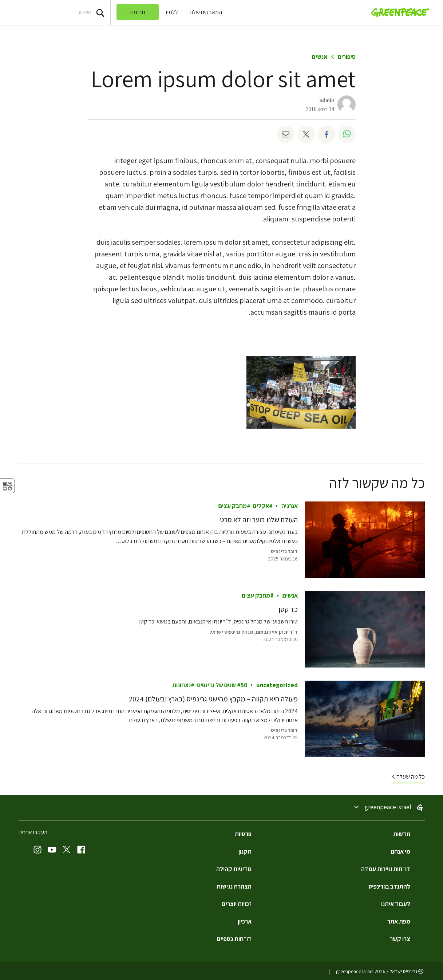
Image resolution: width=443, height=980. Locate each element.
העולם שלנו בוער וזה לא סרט (259, 520)
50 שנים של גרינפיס (222, 685)
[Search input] (55, 12)
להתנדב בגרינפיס (389, 886)
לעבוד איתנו (396, 904)
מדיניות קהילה (234, 869)
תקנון (245, 851)
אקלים (261, 506)
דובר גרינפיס (284, 551)
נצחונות (181, 685)
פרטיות (243, 834)
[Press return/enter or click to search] (100, 13)
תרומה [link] (138, 12)
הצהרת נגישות (234, 886)
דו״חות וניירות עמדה (386, 869)
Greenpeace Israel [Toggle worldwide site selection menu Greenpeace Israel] (388, 807)
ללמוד (171, 12)
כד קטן (288, 609)
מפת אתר (399, 921)
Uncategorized (277, 685)
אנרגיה (290, 506)
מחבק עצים (232, 506)
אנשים (320, 57)
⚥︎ (8, 486)
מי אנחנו (400, 851)
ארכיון (245, 921)
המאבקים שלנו (206, 12)
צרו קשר (400, 939)
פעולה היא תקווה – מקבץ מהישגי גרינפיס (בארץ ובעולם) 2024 (213, 699)
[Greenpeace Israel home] (398, 12)
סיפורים (347, 57)
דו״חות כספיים (234, 939)
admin (327, 100)
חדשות (402, 834)
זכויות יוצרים (237, 904)
